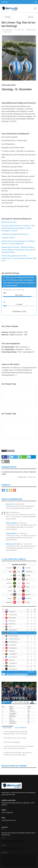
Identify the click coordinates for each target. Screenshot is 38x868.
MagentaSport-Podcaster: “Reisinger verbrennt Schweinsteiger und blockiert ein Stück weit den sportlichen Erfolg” (18, 250)
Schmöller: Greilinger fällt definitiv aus (15, 234)
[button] (6, 457)
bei (20, 506)
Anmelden (5, 2)
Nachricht (5, 853)
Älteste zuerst (32, 477)
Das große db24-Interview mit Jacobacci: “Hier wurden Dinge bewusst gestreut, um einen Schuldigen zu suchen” (18, 228)
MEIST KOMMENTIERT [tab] (21, 728)
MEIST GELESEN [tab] (7, 728)
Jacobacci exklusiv (8, 238)
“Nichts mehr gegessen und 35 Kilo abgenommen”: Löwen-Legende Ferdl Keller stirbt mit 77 (19, 258)
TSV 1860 (11, 451)
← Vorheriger (7, 17)
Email (4, 845)
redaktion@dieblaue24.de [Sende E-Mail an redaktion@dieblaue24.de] (9, 820)
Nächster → (32, 17)
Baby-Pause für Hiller (9, 222)
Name (3, 838)
